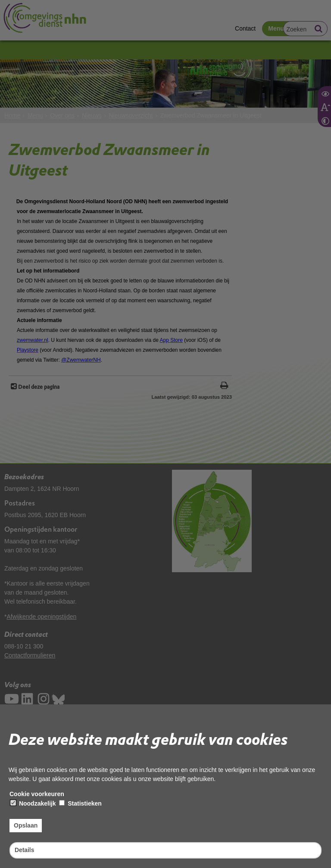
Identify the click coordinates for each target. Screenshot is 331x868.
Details (25, 850)
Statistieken (80, 803)
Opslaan (26, 825)
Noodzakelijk (33, 803)
